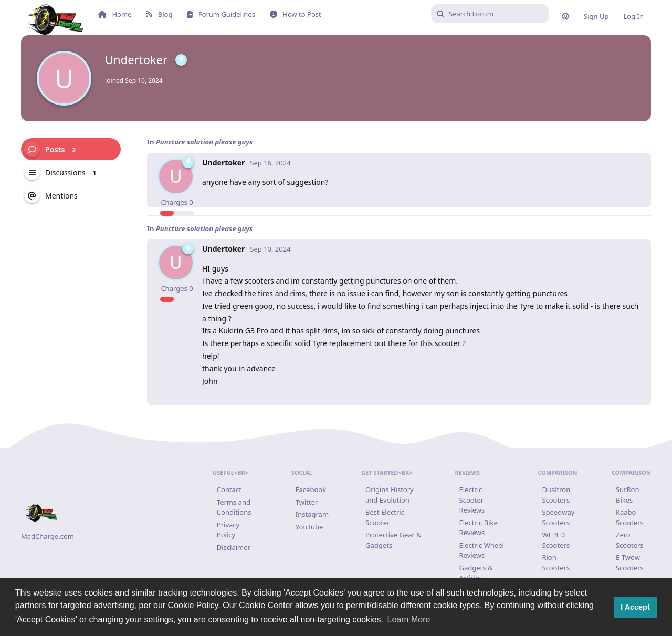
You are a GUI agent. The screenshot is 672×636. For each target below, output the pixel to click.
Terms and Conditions (234, 507)
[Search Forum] (490, 14)
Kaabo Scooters (630, 517)
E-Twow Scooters (630, 562)
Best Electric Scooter (385, 517)
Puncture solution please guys (204, 142)
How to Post (296, 14)
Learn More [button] (409, 619)
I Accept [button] (635, 607)
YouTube (309, 527)
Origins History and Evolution (390, 495)
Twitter (307, 502)
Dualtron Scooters (556, 495)
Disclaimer (234, 547)
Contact (229, 489)
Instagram (312, 514)
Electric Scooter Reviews (472, 500)
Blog (159, 14)
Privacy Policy (228, 530)
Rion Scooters (556, 562)
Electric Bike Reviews (479, 528)
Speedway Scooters (558, 517)
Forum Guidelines (221, 14)
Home (115, 14)
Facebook (311, 489)
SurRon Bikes (628, 495)
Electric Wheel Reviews (482, 550)
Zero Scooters (630, 540)
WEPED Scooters (556, 540)
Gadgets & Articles (476, 573)
